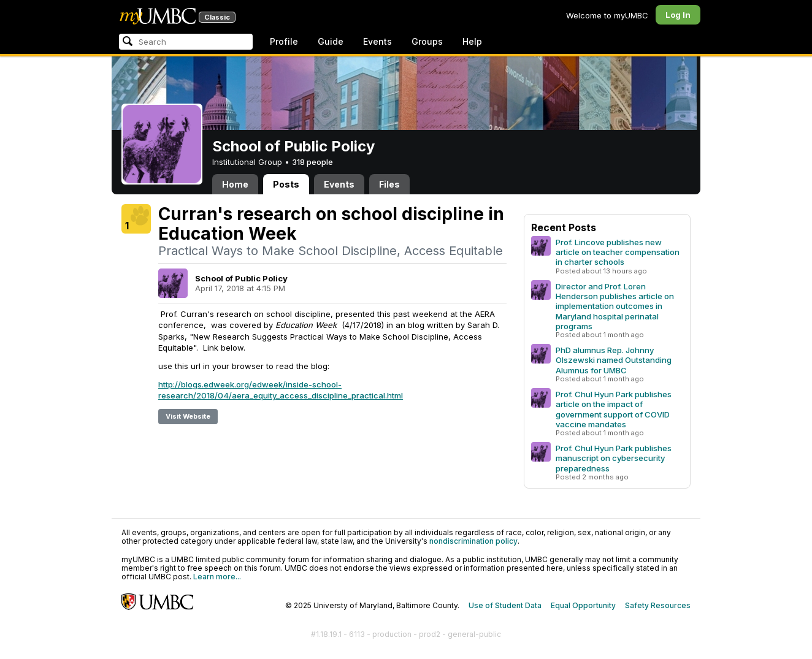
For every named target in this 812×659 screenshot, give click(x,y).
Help (472, 41)
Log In (678, 15)
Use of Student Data (505, 605)
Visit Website (188, 416)
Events (377, 41)
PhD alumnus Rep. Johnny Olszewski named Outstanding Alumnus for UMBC (614, 360)
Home (235, 184)
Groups (427, 41)
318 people (312, 162)
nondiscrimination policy (473, 541)
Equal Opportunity (583, 605)
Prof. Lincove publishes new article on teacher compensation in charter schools (618, 252)
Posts (286, 184)
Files (389, 184)
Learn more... (217, 577)
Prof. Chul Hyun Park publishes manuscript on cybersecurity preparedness (614, 458)
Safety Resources (658, 605)
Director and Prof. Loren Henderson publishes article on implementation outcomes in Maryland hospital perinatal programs (615, 306)
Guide (331, 41)
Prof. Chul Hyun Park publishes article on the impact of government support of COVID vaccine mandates (614, 409)
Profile (284, 41)
